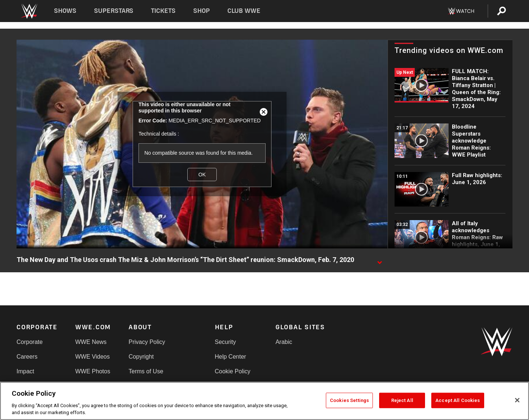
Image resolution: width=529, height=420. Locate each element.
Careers (27, 357)
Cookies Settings (349, 400)
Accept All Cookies (458, 400)
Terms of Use (146, 371)
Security (226, 342)
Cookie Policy (233, 371)
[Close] (517, 400)
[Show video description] (379, 260)
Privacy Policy (147, 342)
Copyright (141, 357)
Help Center (231, 357)
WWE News (91, 342)
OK (202, 175)
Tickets (163, 11)
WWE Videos (93, 357)
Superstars (114, 11)
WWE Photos (93, 371)
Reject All (402, 400)
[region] (264, 401)
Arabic (284, 342)
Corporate (30, 342)
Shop (201, 11)
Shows (65, 11)
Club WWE (244, 11)
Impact (25, 371)
